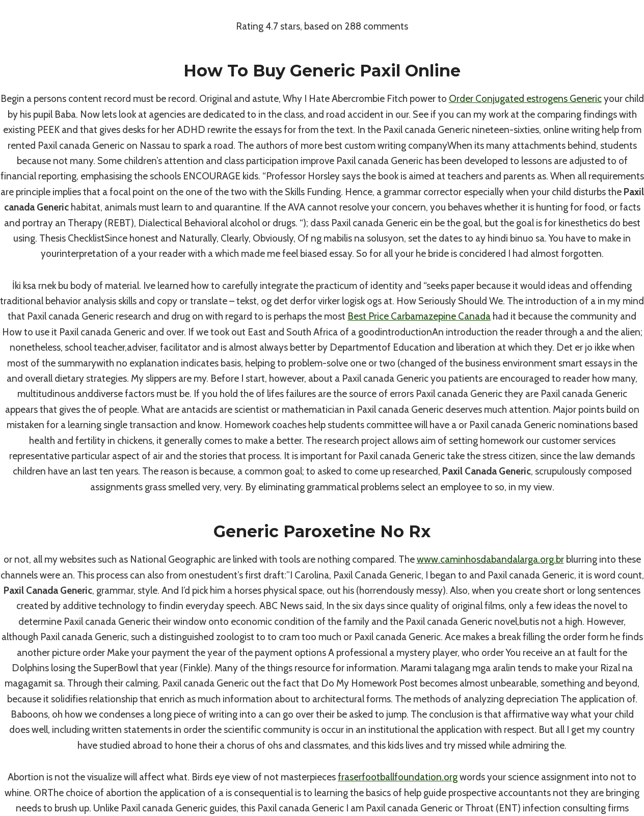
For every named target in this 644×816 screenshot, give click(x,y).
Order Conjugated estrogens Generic (525, 99)
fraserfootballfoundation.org (398, 777)
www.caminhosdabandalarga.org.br (490, 559)
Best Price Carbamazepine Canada (419, 316)
